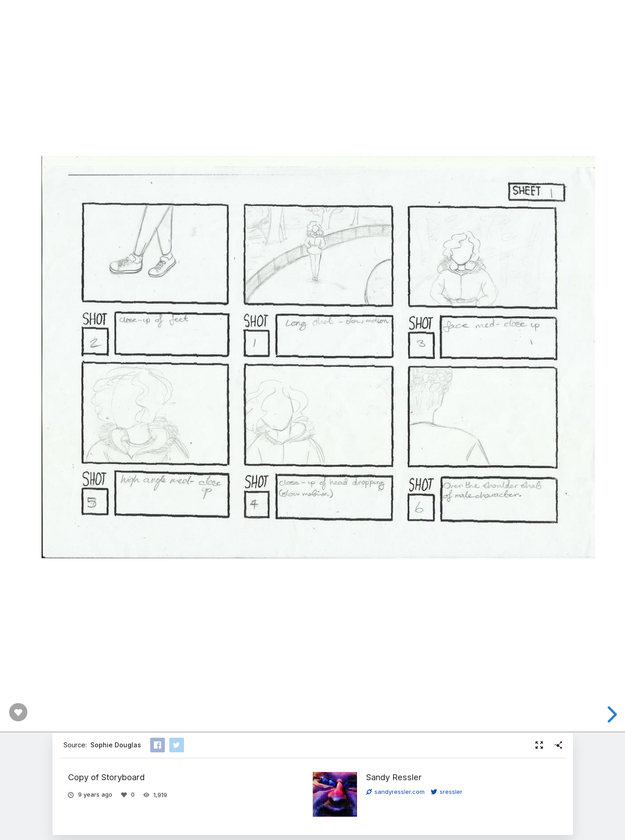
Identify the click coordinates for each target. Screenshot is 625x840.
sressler (447, 792)
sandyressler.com (395, 792)
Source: (102, 745)
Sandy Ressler (394, 777)
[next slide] (609, 714)
